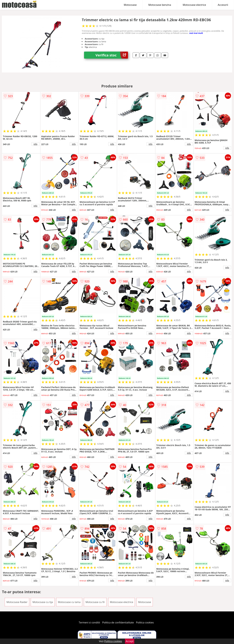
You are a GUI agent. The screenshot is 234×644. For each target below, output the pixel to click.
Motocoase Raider (17, 602)
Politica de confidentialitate (118, 622)
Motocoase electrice (194, 5)
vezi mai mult (196, 33)
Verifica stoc (112, 55)
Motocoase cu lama (69, 602)
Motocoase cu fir (95, 602)
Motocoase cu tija (43, 602)
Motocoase (130, 5)
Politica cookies (145, 622)
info (35, 144)
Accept (130, 641)
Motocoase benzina (160, 5)
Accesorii (223, 5)
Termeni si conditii (89, 622)
